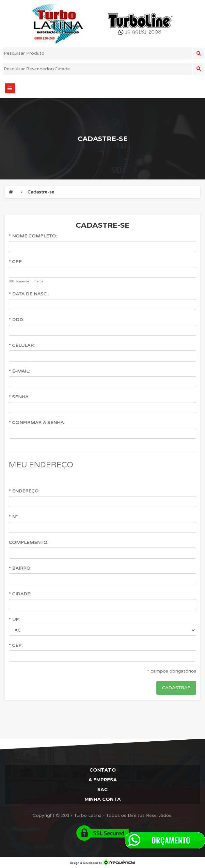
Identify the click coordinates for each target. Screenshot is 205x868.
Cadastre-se (41, 192)
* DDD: (16, 320)
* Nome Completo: (33, 236)
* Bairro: (20, 568)
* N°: (14, 517)
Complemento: (29, 542)
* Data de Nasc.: (29, 294)
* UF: (14, 620)
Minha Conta (103, 799)
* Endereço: (24, 491)
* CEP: (16, 645)
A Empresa (103, 780)
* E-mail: (19, 371)
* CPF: (16, 262)
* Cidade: (20, 594)
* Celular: (22, 345)
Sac (102, 790)
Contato (103, 770)
